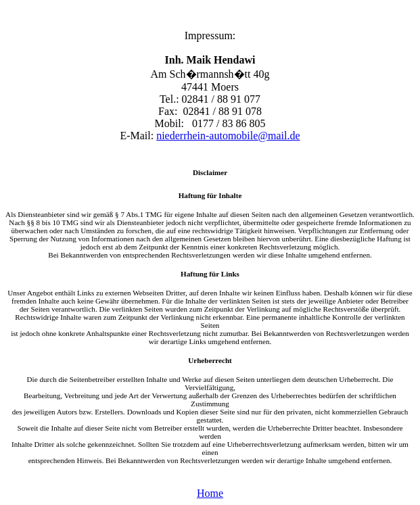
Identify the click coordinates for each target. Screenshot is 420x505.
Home (210, 493)
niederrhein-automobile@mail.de (228, 136)
